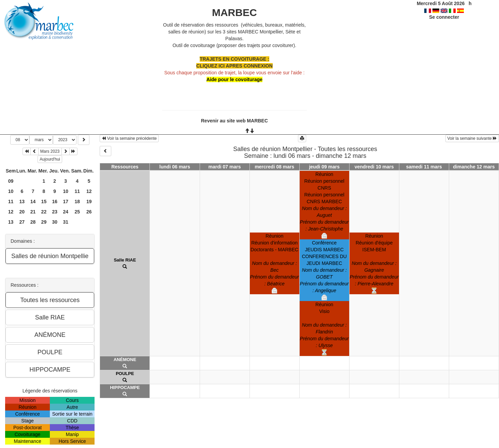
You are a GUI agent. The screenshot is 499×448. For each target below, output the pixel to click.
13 (22, 201)
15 (44, 201)
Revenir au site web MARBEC (234, 121)
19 (89, 201)
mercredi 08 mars (274, 167)
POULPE (125, 374)
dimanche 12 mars (474, 167)
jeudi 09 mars (324, 167)
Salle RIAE (125, 260)
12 (89, 191)
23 (55, 212)
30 (55, 222)
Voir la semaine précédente (129, 138)
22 (44, 212)
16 (55, 201)
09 (11, 181)
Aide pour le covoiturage (234, 79)
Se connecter (444, 17)
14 (33, 201)
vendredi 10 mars (374, 167)
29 (44, 222)
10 (11, 191)
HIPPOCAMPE (125, 387)
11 (77, 191)
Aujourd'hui (50, 159)
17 (66, 201)
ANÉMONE (125, 360)
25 (77, 212)
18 (77, 201)
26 (89, 212)
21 (33, 212)
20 (22, 212)
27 (22, 222)
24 (66, 212)
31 (66, 222)
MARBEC (234, 12)
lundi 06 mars (175, 167)
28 (33, 222)
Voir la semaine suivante (472, 138)
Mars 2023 (50, 151)
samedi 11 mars (424, 167)
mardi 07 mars (225, 167)
